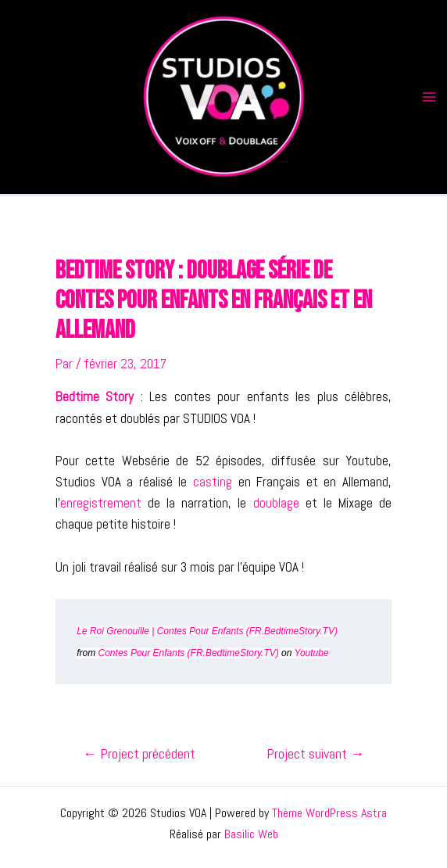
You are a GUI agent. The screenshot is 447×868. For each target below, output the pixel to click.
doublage (276, 503)
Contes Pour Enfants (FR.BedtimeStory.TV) (189, 653)
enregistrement (101, 503)
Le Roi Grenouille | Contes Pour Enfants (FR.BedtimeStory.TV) (207, 631)
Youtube (312, 653)
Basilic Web (251, 834)
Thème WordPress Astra (329, 813)
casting (213, 482)
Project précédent (139, 754)
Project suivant (315, 754)
